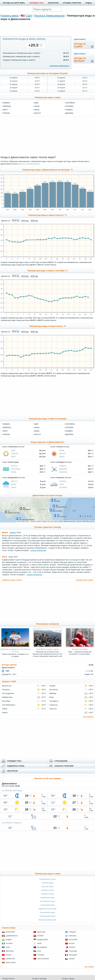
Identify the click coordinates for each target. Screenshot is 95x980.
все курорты (88, 717)
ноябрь (69, 110)
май (36, 103)
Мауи (52, 697)
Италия (9, 943)
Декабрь (70, 434)
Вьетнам (41, 932)
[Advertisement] (47, 28)
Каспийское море (47, 901)
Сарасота (53, 705)
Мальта (72, 947)
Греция (72, 932)
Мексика (10, 951)
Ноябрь (69, 431)
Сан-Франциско (9, 705)
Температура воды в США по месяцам (47, 419)
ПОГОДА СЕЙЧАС (9, 665)
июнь (37, 106)
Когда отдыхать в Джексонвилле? (47, 442)
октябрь (70, 106)
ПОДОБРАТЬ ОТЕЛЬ (16, 766)
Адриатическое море (47, 909)
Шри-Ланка (11, 963)
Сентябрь (70, 424)
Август (38, 434)
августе (22, 164)
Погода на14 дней (80, 45)
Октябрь (70, 428)
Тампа (5, 709)
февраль (7, 106)
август (38, 113)
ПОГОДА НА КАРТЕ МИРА (14, 3)
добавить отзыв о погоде (12, 580)
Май (36, 424)
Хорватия (10, 959)
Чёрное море (47, 883)
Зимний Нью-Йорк (80, 649)
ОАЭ (39, 951)
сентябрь (70, 103)
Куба (8, 947)
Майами (53, 693)
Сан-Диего (54, 701)
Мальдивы (42, 947)
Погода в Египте (9, 979)
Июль (37, 431)
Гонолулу (6, 690)
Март (5, 431)
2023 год (34, 221)
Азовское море (47, 890)
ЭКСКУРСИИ (53, 3)
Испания (73, 940)
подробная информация (59, 66)
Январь (6, 424)
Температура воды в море (48, 97)
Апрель (6, 434)
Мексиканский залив (47, 920)
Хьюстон (53, 709)
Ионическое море (47, 912)
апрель (6, 113)
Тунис (9, 955)
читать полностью (38, 550)
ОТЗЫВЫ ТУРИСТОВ (72, 3)
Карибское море (48, 898)
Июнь (37, 428)
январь (6, 103)
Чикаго (5, 713)
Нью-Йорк (6, 701)
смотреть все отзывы (85, 580)
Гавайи (52, 686)
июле (37, 164)
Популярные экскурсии (47, 624)
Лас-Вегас (54, 690)
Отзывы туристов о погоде (47, 527)
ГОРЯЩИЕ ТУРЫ (36, 3)
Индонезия (42, 940)
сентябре (30, 164)
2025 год (16, 221)
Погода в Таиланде (39, 979)
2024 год (25, 221)
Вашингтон (7, 686)
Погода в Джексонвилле (49, 16)
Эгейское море (47, 894)
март (5, 110)
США (29, 16)
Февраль (7, 428)
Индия (9, 940)
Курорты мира (10, 16)
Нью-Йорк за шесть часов (47, 649)
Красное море (47, 886)
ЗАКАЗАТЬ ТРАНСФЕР (64, 766)
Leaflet (19, 521)
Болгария (10, 932)
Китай (72, 943)
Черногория (43, 959)
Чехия (72, 959)
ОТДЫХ (89, 3)
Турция (41, 955)
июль (37, 110)
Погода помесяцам (80, 60)
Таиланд (73, 951)
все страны (89, 967)
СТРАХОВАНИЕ (61, 761)
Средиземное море (47, 879)
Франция (73, 955)
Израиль (72, 936)
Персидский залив (47, 916)
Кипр (39, 943)
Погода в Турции (68, 979)
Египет (41, 936)
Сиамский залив (47, 905)
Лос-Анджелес (8, 693)
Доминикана (12, 936)
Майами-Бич (7, 697)
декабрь (70, 113)
